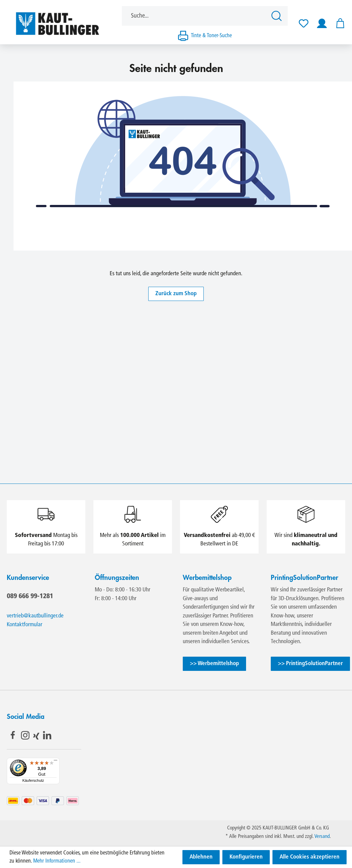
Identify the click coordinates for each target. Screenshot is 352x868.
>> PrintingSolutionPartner (310, 664)
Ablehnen (201, 857)
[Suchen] (278, 16)
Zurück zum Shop (176, 294)
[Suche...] (195, 16)
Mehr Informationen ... (57, 861)
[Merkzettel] (304, 24)
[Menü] (56, 762)
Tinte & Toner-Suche (211, 36)
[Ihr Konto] (322, 24)
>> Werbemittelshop (214, 664)
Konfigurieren (246, 857)
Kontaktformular (25, 625)
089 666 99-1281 (30, 596)
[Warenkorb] (338, 24)
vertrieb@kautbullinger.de (35, 616)
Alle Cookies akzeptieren (310, 857)
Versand (322, 837)
